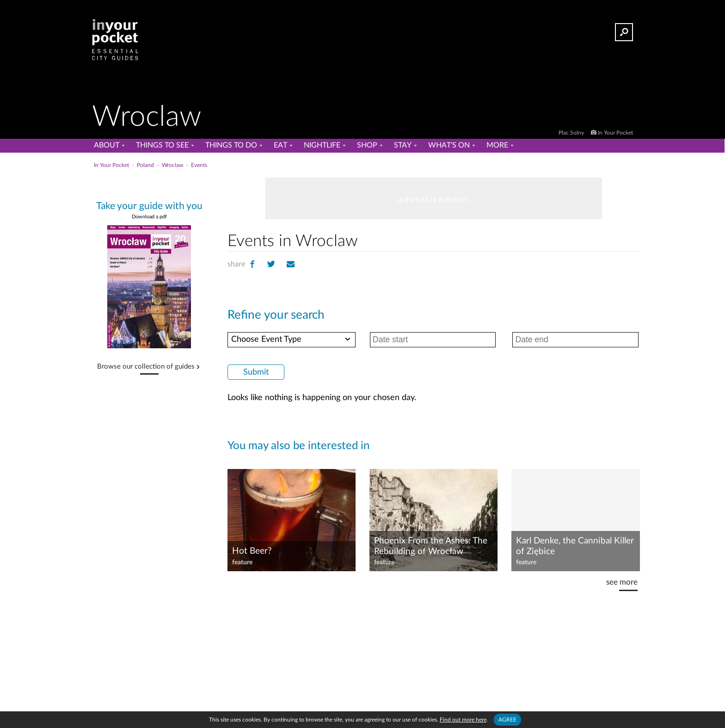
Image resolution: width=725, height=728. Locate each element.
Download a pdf (149, 217)
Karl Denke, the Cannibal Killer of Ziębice (575, 546)
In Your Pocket (615, 133)
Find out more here (463, 720)
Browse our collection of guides (146, 367)
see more (622, 582)
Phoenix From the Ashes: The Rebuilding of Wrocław (431, 546)
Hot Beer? (252, 551)
